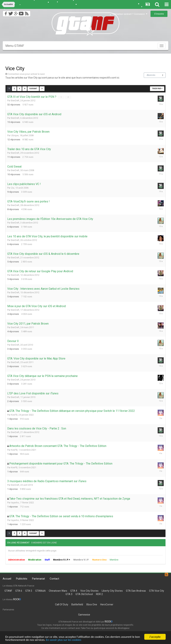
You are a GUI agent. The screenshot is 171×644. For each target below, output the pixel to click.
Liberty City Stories (112, 591)
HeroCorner (107, 604)
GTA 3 (69, 594)
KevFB (14, 415)
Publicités (22, 579)
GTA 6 (19, 591)
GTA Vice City (157, 591)
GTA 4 (74, 591)
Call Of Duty (62, 604)
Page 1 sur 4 (55, 89)
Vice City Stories (89, 591)
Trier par (157, 89)
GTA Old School (84, 594)
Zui (13, 188)
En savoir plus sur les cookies (64, 640)
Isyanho (15, 503)
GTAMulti (40, 591)
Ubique (15, 135)
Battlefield (77, 604)
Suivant (33, 89)
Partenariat (38, 579)
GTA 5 (29, 591)
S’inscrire (159, 14)
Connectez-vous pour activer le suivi (26, 74)
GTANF (8, 591)
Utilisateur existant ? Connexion (130, 14)
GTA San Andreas (136, 591)
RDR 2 (99, 594)
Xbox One (92, 604)
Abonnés (151, 75)
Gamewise (84, 615)
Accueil (7, 579)
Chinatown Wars (58, 591)
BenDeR (15, 101)
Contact (54, 579)
